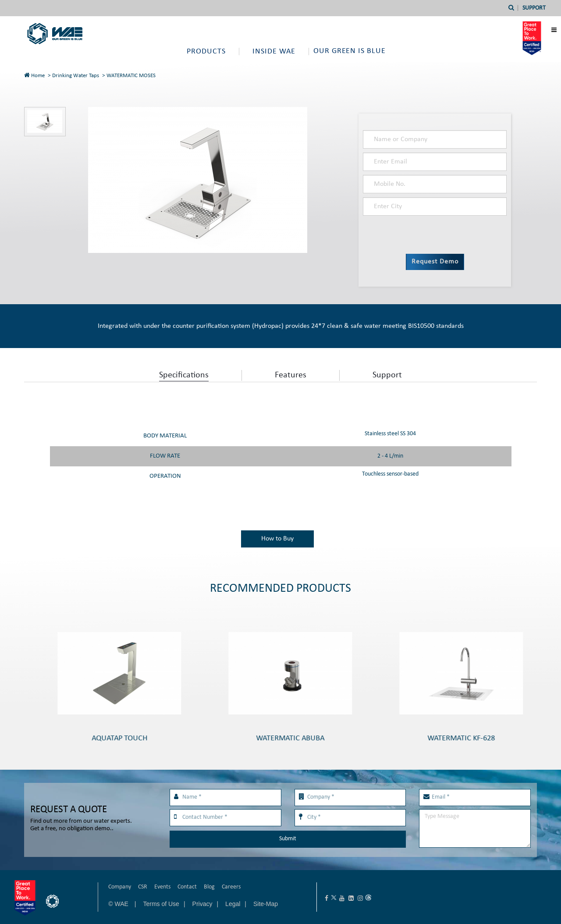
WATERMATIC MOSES (131, 76)
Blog (209, 887)
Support (534, 8)
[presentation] (413, 233)
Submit (288, 839)
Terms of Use (161, 904)
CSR (143, 887)
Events (162, 887)
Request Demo (435, 262)
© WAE (119, 904)
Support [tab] (387, 375)
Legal (233, 904)
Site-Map (266, 904)
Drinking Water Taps (76, 76)
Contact (187, 887)
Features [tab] (291, 375)
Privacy (202, 904)
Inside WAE (274, 52)
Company (120, 887)
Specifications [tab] (184, 375)
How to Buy (277, 539)
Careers (231, 887)
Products (206, 52)
